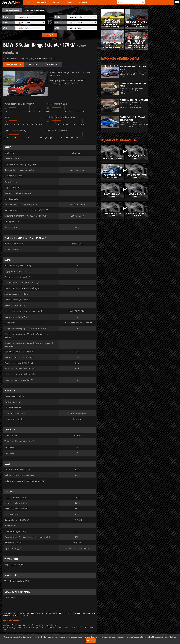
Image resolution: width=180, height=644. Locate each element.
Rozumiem (91, 640)
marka (6, 17)
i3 (53, 59)
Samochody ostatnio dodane (120, 58)
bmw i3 (86, 613)
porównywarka (12, 10)
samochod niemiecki (41, 613)
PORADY (70, 2)
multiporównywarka (34, 10)
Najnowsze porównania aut (120, 140)
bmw (78, 613)
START (28, 2)
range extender (20, 616)
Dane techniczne (13, 64)
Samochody (43, 59)
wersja (6, 28)
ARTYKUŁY (57, 2)
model (6, 22)
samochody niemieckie (19, 613)
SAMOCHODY (42, 2)
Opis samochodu (52, 64)
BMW (50, 59)
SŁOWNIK (83, 2)
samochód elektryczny (63, 613)
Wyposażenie (32, 64)
